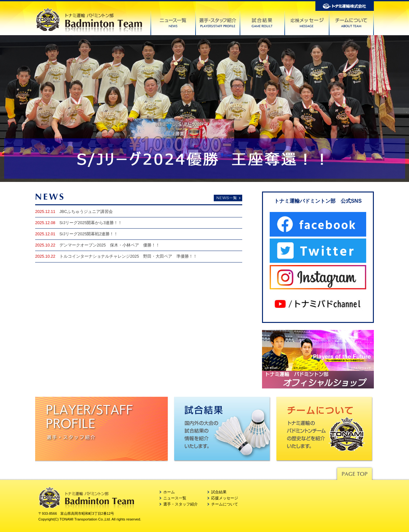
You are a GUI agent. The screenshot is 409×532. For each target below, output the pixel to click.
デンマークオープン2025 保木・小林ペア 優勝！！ (110, 245)
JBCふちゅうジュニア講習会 (86, 212)
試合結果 (219, 492)
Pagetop (354, 472)
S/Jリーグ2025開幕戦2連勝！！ (89, 234)
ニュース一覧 (175, 498)
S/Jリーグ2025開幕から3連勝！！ (91, 223)
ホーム (169, 492)
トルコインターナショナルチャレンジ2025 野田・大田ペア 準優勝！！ (128, 256)
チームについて (225, 504)
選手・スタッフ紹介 (181, 504)
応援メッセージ (225, 498)
